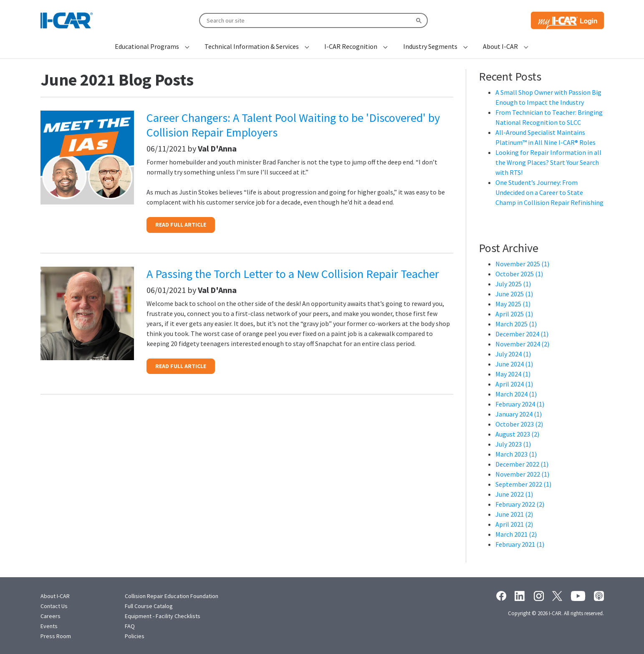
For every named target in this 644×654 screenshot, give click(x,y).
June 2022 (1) (514, 494)
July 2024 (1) (513, 354)
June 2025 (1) (514, 294)
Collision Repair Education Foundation (172, 596)
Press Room (56, 636)
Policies (135, 636)
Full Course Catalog (149, 606)
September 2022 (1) (523, 484)
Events (49, 626)
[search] (313, 20)
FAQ (130, 626)
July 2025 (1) (513, 284)
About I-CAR (55, 596)
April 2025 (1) (514, 314)
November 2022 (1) (522, 474)
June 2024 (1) (514, 364)
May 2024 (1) (513, 374)
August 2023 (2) (517, 434)
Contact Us (54, 606)
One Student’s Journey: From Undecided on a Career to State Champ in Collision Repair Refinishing (549, 192)
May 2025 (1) (513, 304)
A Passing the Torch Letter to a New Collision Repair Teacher (293, 274)
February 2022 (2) (520, 504)
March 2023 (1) (516, 454)
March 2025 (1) (516, 324)
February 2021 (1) (520, 544)
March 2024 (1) (516, 394)
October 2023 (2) (519, 424)
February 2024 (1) (520, 404)
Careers (51, 616)
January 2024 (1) (519, 414)
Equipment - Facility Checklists (163, 616)
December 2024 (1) (522, 334)
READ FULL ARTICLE (181, 225)
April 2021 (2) (514, 524)
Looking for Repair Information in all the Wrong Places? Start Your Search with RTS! (548, 162)
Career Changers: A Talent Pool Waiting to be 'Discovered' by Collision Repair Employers (293, 125)
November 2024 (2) (522, 344)
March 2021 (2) (516, 534)
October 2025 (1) (519, 274)
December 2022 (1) (522, 464)
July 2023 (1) (513, 444)
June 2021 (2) (514, 514)
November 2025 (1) (522, 264)
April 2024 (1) (514, 384)
